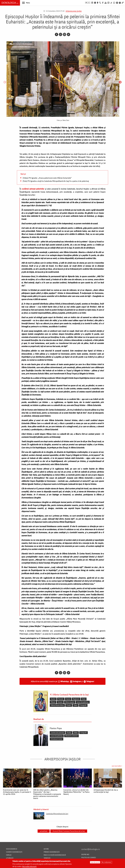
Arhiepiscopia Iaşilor (74, 11)
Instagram (77, 681)
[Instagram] (108, 3)
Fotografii (83, 705)
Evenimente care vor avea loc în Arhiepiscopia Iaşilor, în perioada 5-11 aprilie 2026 (17, 792)
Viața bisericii (12, 849)
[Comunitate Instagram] (117, 3)
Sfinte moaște (70, 702)
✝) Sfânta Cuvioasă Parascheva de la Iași (69, 695)
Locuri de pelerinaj (83, 702)
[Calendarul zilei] (95, 3)
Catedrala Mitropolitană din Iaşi (57, 814)
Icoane (60, 702)
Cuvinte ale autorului (57, 733)
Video (76, 705)
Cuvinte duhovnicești (14, 852)
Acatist (53, 699)
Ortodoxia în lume (57, 739)
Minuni (53, 702)
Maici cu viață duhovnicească (55, 855)
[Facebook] (103, 3)
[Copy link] (68, 34)
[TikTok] (111, 3)
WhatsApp (65, 681)
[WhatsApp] (114, 3)
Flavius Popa (56, 728)
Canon (68, 699)
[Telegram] (120, 3)
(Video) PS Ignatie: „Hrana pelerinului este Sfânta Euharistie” (47, 178)
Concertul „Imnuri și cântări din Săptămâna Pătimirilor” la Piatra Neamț (76, 792)
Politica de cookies (89, 858)
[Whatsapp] (61, 34)
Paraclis (61, 699)
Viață (84, 699)
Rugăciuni (76, 699)
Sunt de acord (95, 862)
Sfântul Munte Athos (57, 705)
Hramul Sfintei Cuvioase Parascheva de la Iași (69, 831)
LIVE (88, 3)
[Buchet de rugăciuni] (98, 3)
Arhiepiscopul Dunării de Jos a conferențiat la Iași (106, 791)
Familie (9, 855)
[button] (26, 3)
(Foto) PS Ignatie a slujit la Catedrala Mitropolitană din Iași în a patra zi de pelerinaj (56, 181)
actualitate (44, 831)
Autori (46, 849)
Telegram (90, 681)
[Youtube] (106, 3)
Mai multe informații (29, 866)
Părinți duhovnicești (52, 852)
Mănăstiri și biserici (71, 736)
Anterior (5, 82)
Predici (69, 705)
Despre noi (85, 855)
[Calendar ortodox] (92, 3)
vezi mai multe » (117, 766)
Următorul (120, 82)
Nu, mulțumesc (107, 862)
